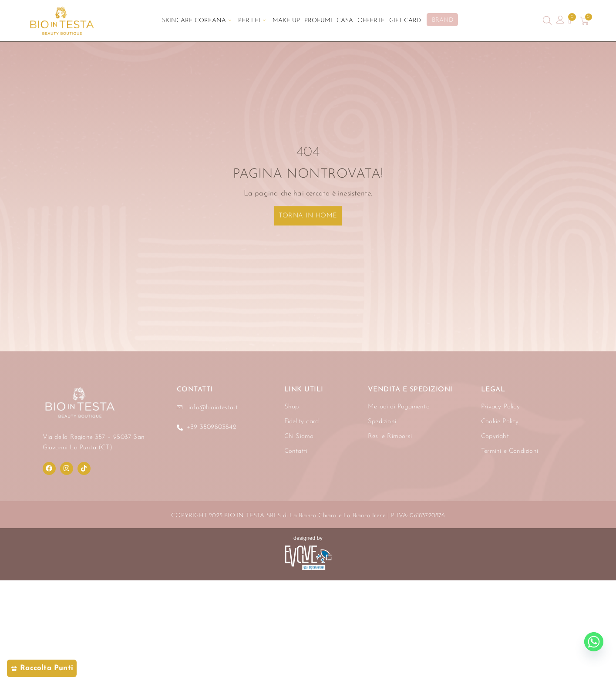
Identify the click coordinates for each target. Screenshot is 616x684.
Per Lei (251, 21)
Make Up (286, 21)
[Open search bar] (547, 21)
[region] (113, 603)
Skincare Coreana (196, 21)
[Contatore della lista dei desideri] (570, 21)
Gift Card (406, 21)
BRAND (443, 20)
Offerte (372, 21)
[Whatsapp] (594, 642)
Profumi (318, 21)
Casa (345, 21)
